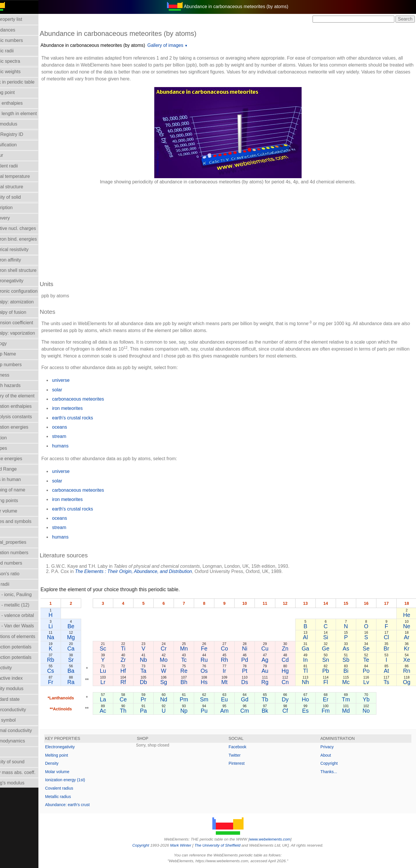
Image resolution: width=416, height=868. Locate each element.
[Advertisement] (226, 230)
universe (74, 380)
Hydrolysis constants (24, 417)
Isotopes (12, 448)
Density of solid (19, 197)
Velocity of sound (21, 762)
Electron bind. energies (27, 239)
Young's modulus (21, 783)
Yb (368, 699)
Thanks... (332, 772)
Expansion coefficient (25, 323)
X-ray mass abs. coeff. (26, 772)
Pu (212, 711)
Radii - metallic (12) (23, 605)
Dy (290, 699)
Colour (10, 155)
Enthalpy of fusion (22, 312)
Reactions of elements (26, 636)
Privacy (330, 747)
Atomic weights (19, 72)
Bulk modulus (17, 124)
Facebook (244, 747)
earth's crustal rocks (86, 418)
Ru (212, 660)
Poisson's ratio (18, 574)
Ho (310, 699)
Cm (251, 711)
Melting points (17, 501)
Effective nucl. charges (26, 228)
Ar (407, 637)
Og (407, 682)
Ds (251, 682)
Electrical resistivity (23, 249)
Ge (329, 648)
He (407, 615)
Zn (290, 648)
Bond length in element (27, 114)
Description (15, 208)
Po (368, 671)
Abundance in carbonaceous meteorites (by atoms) (106, 45)
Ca (83, 648)
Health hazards (19, 385)
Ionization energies (23, 427)
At (387, 671)
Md (349, 711)
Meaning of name (21, 490)
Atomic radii (15, 51)
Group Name (16, 354)
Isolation (12, 438)
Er (329, 699)
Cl (387, 637)
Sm (212, 699)
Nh (310, 682)
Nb (154, 660)
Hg (290, 671)
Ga (309, 648)
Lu (115, 671)
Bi (349, 671)
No (368, 711)
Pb (329, 671)
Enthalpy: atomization (25, 302)
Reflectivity (14, 668)
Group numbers (19, 365)
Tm (348, 699)
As (349, 648)
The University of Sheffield (225, 845)
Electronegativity (20, 281)
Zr (134, 660)
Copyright (333, 763)
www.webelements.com (277, 839)
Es (310, 711)
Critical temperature (23, 176)
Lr (115, 682)
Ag (271, 660)
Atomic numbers (20, 40)
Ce (134, 699)
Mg (83, 637)
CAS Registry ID (20, 134)
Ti (134, 648)
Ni (251, 648)
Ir (231, 671)
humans (74, 446)
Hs (212, 682)
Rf (134, 682)
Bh (193, 682)
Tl (309, 671)
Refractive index (20, 678)
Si (329, 637)
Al (310, 637)
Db (154, 682)
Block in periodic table (26, 82)
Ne (407, 626)
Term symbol (16, 720)
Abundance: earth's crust (81, 805)
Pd (251, 660)
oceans (73, 427)
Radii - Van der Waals (25, 626)
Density (65, 763)
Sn (329, 660)
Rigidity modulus (20, 689)
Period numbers (19, 563)
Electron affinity (19, 260)
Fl (329, 682)
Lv (368, 682)
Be (83, 626)
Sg (173, 682)
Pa (154, 711)
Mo (173, 660)
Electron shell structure (27, 270)
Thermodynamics (21, 741)
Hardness (13, 375)
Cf (290, 711)
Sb (348, 660)
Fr (64, 682)
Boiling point (16, 92)
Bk (271, 711)
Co (232, 648)
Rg (271, 682)
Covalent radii (17, 166)
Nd (173, 699)
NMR (8, 532)
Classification (17, 145)
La (115, 699)
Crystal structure (20, 187)
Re (193, 671)
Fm (329, 711)
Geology (12, 343)
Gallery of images (179, 45)
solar (71, 390)
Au (271, 671)
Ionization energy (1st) (79, 780)
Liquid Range (17, 469)
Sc (115, 648)
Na (64, 637)
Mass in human (19, 479)
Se (368, 648)
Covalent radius (73, 788)
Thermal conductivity (24, 730)
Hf (134, 671)
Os (212, 671)
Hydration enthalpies (24, 406)
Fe (212, 648)
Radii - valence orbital (25, 615)
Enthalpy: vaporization (26, 333)
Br (388, 648)
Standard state (18, 699)
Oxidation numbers (23, 553)
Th (134, 711)
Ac (115, 711)
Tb (271, 699)
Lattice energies (19, 459)
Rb (64, 660)
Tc (193, 660)
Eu (232, 699)
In (309, 660)
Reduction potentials (24, 647)
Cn (290, 682)
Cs (64, 671)
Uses (8, 751)
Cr (173, 648)
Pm (193, 699)
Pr (154, 699)
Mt (232, 682)
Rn (407, 671)
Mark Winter (187, 845)
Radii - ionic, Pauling (24, 595)
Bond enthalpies (20, 103)
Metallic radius (71, 797)
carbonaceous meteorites (92, 399)
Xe (407, 660)
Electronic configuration (27, 291)
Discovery (13, 218)
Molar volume (17, 511)
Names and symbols (24, 521)
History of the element (26, 396)
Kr (407, 648)
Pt (251, 671)
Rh (232, 660)
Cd (290, 660)
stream (73, 436)
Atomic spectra (18, 61)
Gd (251, 699)
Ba (83, 671)
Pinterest (243, 763)
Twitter (241, 755)
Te (368, 660)
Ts (388, 682)
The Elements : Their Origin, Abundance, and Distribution (147, 571)
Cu (271, 648)
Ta (153, 671)
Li (64, 626)
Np (193, 711)
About (329, 755)
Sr (83, 660)
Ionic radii (13, 584)
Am (232, 711)
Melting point (70, 755)
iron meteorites (81, 408)
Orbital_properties (22, 542)
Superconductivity (21, 710)
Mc (348, 682)
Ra (83, 682)
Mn (193, 648)
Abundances (16, 30)
